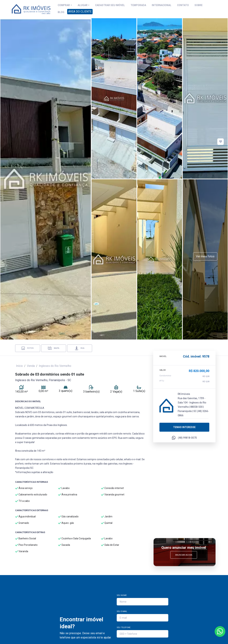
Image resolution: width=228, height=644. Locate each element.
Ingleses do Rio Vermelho (55, 366)
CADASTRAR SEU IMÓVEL (110, 5)
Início (19, 366)
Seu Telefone (124, 627)
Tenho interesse (184, 427)
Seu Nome (122, 595)
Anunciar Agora (184, 555)
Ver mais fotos (205, 256)
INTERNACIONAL (162, 5)
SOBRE (199, 5)
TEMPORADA (138, 5)
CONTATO (183, 5)
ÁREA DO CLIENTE (80, 12)
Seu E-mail (122, 611)
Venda (31, 366)
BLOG (61, 12)
